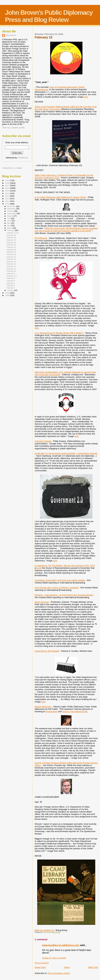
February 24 (11, 240)
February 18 (11, 254)
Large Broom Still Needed (47, 651)
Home (67, 967)
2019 (7, 180)
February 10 (11, 271)
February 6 (11, 278)
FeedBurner (23, 158)
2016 (7, 188)
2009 (7, 293)
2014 (7, 193)
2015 (7, 191)
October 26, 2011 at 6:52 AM (54, 958)
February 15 (11, 259)
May (9, 223)
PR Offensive (41, 238)
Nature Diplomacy (43, 707)
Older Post (93, 967)
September (12, 213)
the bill (38, 568)
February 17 (11, 257)
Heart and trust (42, 602)
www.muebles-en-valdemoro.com (61, 945)
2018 (7, 183)
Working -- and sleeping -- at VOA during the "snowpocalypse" (64, 595)
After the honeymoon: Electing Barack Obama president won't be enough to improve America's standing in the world (66, 230)
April (9, 226)
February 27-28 (12, 233)
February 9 (11, 273)
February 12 (11, 266)
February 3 (11, 285)
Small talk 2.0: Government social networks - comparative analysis (66, 453)
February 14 (11, 262)
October (11, 211)
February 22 (11, 245)
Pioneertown (52, 712)
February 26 (11, 235)
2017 (7, 185)
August (10, 216)
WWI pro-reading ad (44, 930)
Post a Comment (42, 963)
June (9, 221)
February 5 (11, 281)
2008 (7, 295)
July (9, 218)
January (11, 290)
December (12, 206)
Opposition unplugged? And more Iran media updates (60, 580)
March (10, 228)
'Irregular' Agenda (43, 441)
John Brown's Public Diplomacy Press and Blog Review (49, 16)
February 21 (11, 247)
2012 (7, 199)
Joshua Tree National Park (75, 712)
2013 (7, 196)
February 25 (11, 238)
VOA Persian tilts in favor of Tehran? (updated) (57, 588)
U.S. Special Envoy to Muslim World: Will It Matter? (59, 333)
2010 (7, 204)
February (11, 230)
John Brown (11, 35)
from (43, 702)
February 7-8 (12, 276)
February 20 (11, 250)
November (12, 209)
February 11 (11, 269)
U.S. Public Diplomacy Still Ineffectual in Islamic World (60, 197)
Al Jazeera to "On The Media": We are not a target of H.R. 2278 (65, 566)
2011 (7, 201)
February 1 (11, 288)
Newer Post (40, 967)
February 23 (11, 242)
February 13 (11, 264)
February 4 (11, 283)
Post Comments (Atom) (59, 973)
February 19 (11, 252)
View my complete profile (13, 128)
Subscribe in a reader (12, 168)
